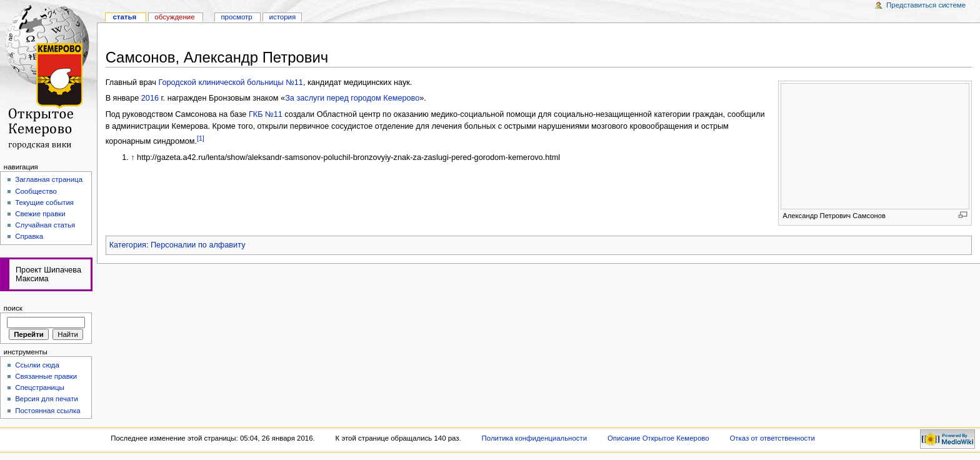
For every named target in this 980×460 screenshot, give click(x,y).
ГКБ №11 (266, 114)
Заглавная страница (49, 179)
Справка (29, 236)
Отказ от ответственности (772, 438)
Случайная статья (45, 225)
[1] (201, 138)
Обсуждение (174, 17)
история (283, 17)
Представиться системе (926, 5)
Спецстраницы (40, 387)
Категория (128, 245)
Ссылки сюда (37, 365)
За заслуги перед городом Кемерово (352, 98)
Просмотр (236, 17)
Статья (124, 17)
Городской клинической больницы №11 (230, 82)
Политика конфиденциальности (535, 438)
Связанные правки (46, 376)
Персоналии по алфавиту (198, 245)
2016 (150, 98)
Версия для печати (47, 399)
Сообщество (36, 191)
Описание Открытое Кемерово (658, 438)
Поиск (13, 308)
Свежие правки (40, 214)
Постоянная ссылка (47, 411)
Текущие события (44, 202)
